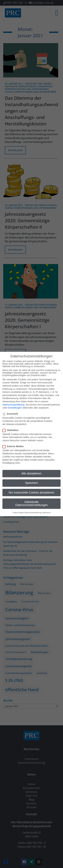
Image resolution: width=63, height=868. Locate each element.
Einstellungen (15, 408)
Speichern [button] (32, 483)
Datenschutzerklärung (13, 405)
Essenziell (11, 414)
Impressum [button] (46, 513)
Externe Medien (14, 446)
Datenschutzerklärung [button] (33, 513)
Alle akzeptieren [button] (32, 473)
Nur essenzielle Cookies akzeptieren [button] (31, 493)
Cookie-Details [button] (18, 513)
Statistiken (11, 430)
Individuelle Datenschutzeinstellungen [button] (31, 504)
